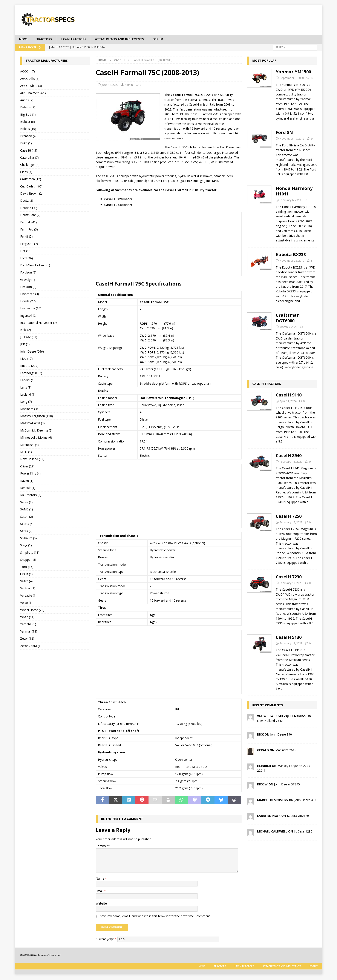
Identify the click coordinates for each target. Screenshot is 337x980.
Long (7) (26, 402)
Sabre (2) (26, 502)
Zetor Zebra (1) (31, 646)
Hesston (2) (28, 287)
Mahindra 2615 (286, 750)
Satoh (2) (27, 517)
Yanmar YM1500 (293, 72)
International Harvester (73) (39, 323)
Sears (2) (26, 531)
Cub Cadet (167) (31, 186)
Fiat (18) (26, 251)
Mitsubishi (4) (29, 445)
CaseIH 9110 (289, 395)
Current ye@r (106, 939)
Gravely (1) (28, 280)
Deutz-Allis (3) (30, 208)
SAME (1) (27, 509)
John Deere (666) (32, 351)
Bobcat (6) (28, 122)
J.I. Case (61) (29, 337)
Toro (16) (27, 567)
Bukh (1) (26, 143)
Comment (103, 846)
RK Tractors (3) (31, 495)
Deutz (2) (27, 201)
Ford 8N (284, 133)
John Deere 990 (281, 734)
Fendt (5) (26, 237)
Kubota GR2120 (298, 816)
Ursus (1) (26, 574)
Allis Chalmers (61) (33, 93)
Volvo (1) (26, 603)
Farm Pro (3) (29, 230)
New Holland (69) (32, 459)
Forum (163, 39)
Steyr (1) (26, 545)
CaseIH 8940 (289, 455)
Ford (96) (27, 258)
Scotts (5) (27, 524)
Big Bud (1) (28, 114)
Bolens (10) (28, 129)
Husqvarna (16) (31, 308)
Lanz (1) (26, 387)
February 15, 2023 (291, 462)
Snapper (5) (28, 560)
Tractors (45, 39)
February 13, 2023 (291, 583)
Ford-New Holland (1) (35, 265)
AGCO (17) (28, 71)
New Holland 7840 (270, 721)
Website (101, 904)
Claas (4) (26, 172)
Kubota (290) (29, 366)
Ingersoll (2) (28, 316)
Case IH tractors (267, 384)
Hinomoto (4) (30, 294)
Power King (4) (30, 474)
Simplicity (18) (30, 552)
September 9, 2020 (292, 78)
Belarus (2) (28, 107)
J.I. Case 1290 (303, 831)
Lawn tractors (75, 39)
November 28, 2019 (292, 261)
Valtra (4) (26, 581)
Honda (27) (28, 301)
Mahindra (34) (30, 409)
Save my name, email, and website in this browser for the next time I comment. (155, 916)
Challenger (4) (30, 165)
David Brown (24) (32, 194)
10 (312, 78)
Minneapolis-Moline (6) (36, 438)
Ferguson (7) (29, 244)
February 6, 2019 (290, 200)
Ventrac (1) (28, 588)
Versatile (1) (28, 595)
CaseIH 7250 (289, 516)
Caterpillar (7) (29, 158)
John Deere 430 (305, 800)
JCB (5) (25, 344)
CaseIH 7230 (289, 577)
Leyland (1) (28, 395)
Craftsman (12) (31, 179)
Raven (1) (27, 481)
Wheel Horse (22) (32, 610)
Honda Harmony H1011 (294, 191)
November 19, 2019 (292, 139)
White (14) (27, 617)
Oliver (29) (27, 466)
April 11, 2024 (288, 401)
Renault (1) (28, 488)
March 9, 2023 (288, 327)
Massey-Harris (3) (32, 423)
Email (100, 891)
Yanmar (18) (29, 631)
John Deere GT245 (287, 784)
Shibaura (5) (28, 538)
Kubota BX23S (291, 254)
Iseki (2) (26, 330)
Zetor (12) (27, 639)
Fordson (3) (28, 273)
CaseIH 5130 (289, 637)
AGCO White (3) (31, 86)
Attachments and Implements (123, 39)
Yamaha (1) (28, 624)
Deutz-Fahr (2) (30, 215)
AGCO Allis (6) (30, 79)
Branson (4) (28, 136)
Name (100, 878)
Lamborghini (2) (31, 373)
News (24, 39)
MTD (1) (26, 452)
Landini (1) (27, 380)
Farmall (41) (28, 222)
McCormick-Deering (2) (36, 431)
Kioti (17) (26, 359)
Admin (129, 85)
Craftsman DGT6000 (288, 318)
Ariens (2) (27, 100)
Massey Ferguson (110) (37, 416)
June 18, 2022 (110, 85)
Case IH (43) (29, 150)
